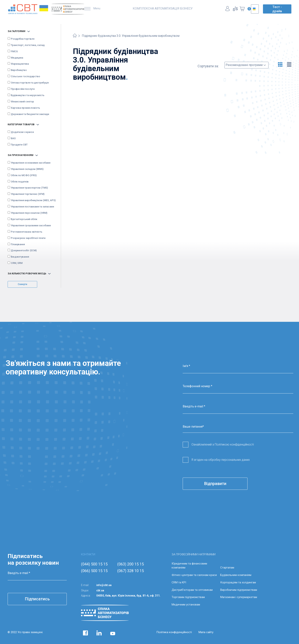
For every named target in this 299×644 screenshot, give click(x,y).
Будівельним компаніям (236, 575)
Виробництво (19, 70)
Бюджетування (20, 257)
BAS (13, 138)
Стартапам (227, 568)
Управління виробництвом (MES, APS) (33, 200)
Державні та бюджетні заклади (30, 114)
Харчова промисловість (25, 108)
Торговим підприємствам (188, 597)
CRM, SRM (17, 263)
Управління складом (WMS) (27, 169)
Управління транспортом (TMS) (29, 188)
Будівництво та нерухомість (28, 95)
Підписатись (37, 599)
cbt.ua (100, 590)
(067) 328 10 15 (131, 571)
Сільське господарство (25, 76)
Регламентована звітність (27, 232)
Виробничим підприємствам (239, 590)
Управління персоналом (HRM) (29, 213)
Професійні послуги (23, 89)
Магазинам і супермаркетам (239, 597)
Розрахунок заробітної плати (28, 238)
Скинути (22, 284)
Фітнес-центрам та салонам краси (194, 575)
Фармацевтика (20, 64)
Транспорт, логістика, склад (28, 45)
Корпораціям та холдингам (238, 582)
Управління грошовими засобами (31, 225)
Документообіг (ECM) (24, 250)
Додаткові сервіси (22, 132)
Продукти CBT (19, 145)
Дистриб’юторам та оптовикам (192, 590)
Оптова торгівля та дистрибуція (30, 83)
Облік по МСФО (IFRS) (24, 175)
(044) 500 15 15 (94, 564)
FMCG (14, 51)
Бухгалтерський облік (24, 219)
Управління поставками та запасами (32, 207)
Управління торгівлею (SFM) (28, 194)
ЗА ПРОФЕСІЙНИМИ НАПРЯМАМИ (194, 554)
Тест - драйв (277, 9)
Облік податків (20, 182)
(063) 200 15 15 (131, 564)
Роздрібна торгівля (23, 39)
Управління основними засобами (31, 163)
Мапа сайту (206, 632)
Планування (18, 244)
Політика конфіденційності (174, 632)
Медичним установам (186, 605)
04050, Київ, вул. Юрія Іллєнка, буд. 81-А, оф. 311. (128, 596)
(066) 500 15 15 (94, 571)
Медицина (17, 58)
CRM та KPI (179, 582)
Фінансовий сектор (22, 102)
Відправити (215, 484)
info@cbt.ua (104, 585)
